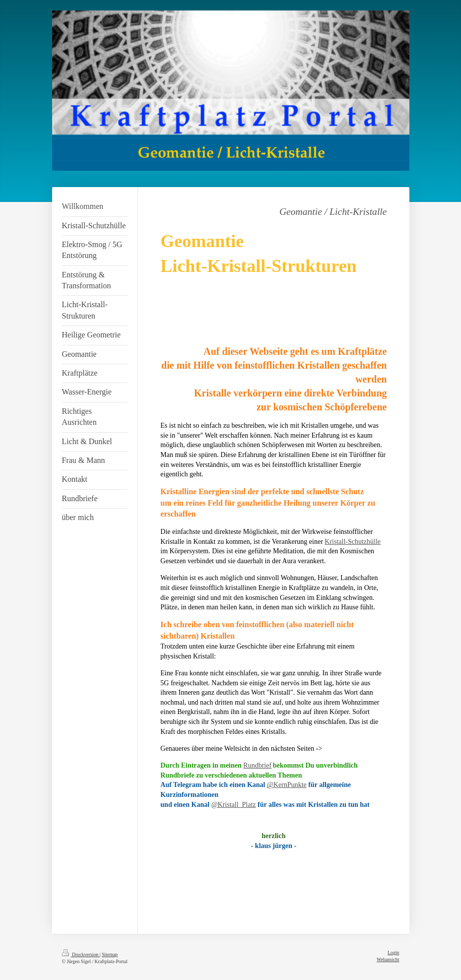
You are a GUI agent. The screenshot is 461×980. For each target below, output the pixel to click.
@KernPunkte (287, 785)
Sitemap (110, 954)
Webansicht (388, 959)
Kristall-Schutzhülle (353, 542)
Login (393, 952)
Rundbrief (257, 765)
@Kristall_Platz (234, 805)
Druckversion (81, 954)
